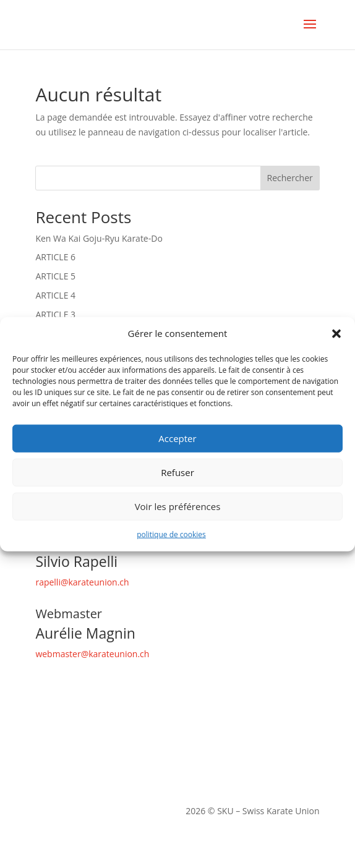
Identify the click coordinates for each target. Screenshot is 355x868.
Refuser (177, 472)
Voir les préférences (178, 506)
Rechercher (290, 178)
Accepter (177, 438)
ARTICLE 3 (55, 314)
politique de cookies (171, 534)
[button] (336, 334)
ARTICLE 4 (55, 295)
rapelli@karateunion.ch (82, 582)
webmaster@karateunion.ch (92, 654)
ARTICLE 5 (55, 276)
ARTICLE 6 (55, 257)
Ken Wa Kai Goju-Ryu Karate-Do (99, 238)
